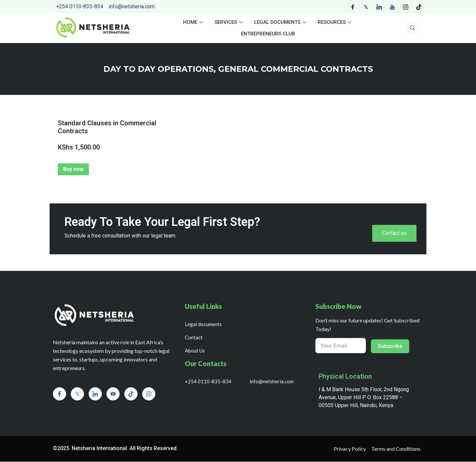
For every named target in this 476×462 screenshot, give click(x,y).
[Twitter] (366, 7)
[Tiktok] (419, 7)
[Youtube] (392, 7)
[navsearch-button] (413, 28)
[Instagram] (406, 7)
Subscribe (390, 346)
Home (194, 22)
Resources (335, 22)
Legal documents (281, 22)
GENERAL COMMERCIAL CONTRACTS (296, 69)
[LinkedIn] (379, 7)
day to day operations (159, 69)
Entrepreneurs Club (268, 34)
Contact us (394, 233)
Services (229, 22)
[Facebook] (353, 7)
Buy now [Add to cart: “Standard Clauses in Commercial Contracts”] (73, 169)
